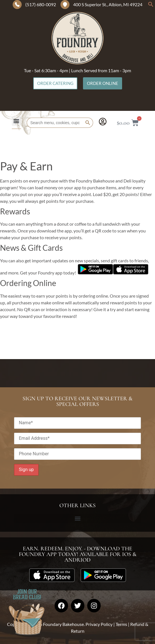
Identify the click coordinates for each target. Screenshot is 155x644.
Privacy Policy (99, 624)
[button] (151, 6)
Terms (121, 624)
